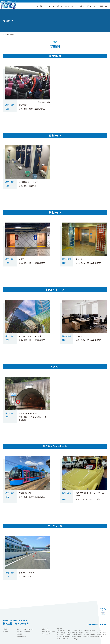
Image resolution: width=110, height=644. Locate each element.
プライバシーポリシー (48, 632)
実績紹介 (81, 6)
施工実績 (20, 634)
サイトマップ (46, 634)
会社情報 (40, 6)
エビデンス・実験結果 (24, 632)
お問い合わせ (104, 6)
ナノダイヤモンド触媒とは (54, 6)
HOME (5, 629)
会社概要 (6, 632)
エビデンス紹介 (70, 6)
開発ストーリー (92, 6)
